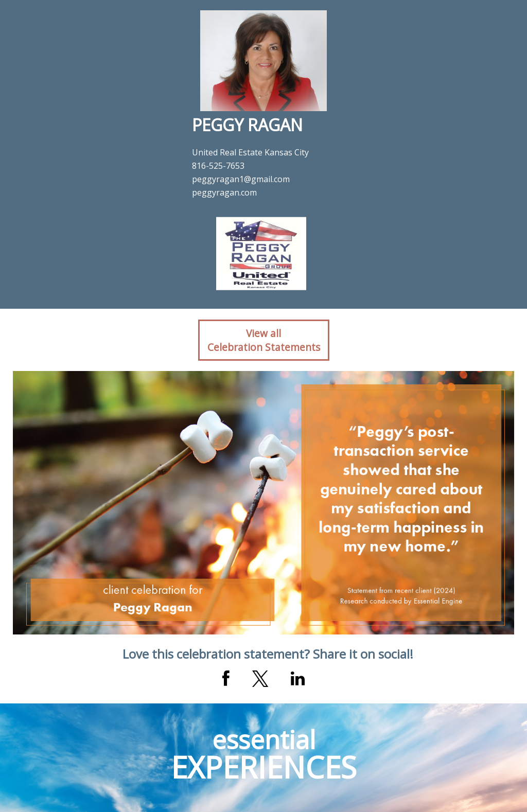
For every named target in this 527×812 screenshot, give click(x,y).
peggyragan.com (224, 192)
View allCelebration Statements (264, 340)
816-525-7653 (218, 166)
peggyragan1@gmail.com (241, 179)
